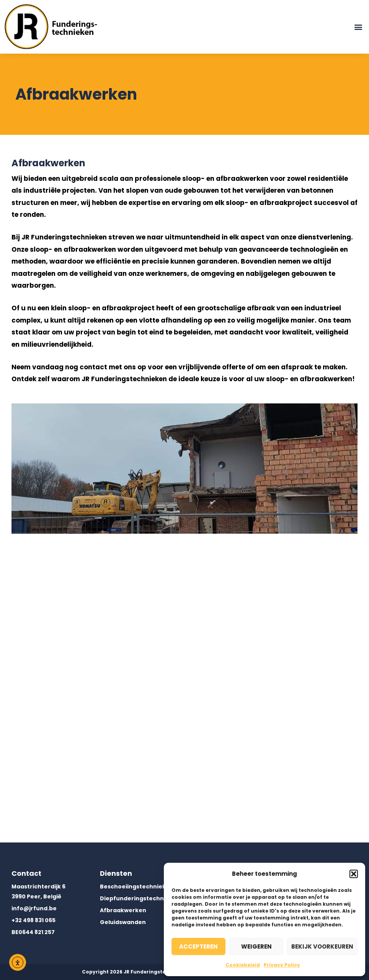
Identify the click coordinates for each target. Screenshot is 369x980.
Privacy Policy (282, 965)
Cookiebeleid (243, 965)
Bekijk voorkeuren (322, 946)
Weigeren (256, 946)
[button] (354, 874)
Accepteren (198, 946)
